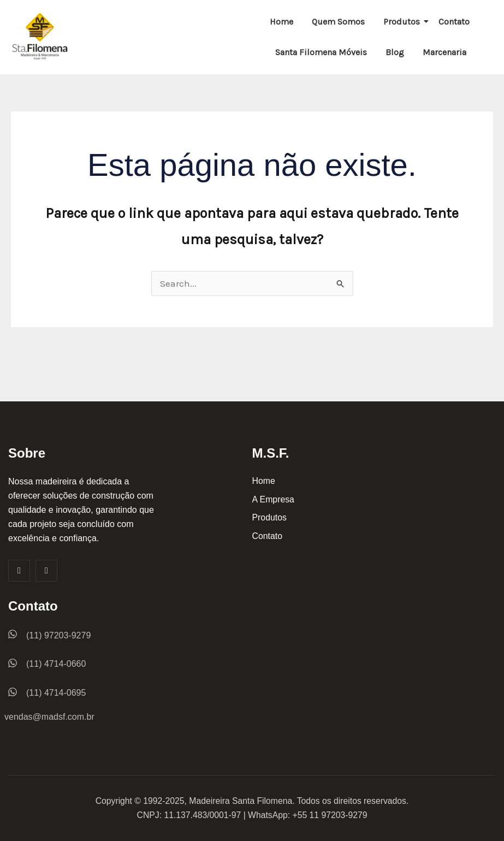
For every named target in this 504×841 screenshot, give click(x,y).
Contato (454, 22)
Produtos (404, 22)
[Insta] (46, 571)
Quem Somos (338, 22)
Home (281, 22)
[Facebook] (19, 571)
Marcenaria (444, 52)
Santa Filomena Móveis (321, 52)
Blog (395, 52)
